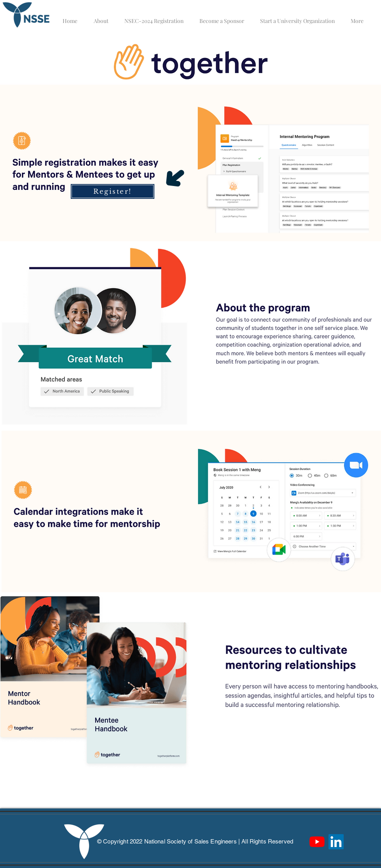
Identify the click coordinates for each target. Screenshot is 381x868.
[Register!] (113, 191)
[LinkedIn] (336, 842)
